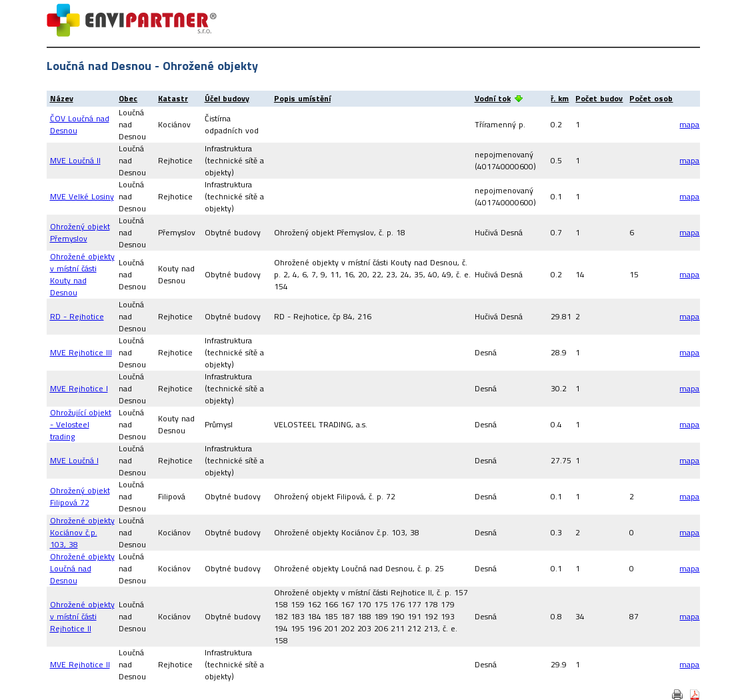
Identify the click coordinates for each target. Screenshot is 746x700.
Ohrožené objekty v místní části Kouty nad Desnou (82, 274)
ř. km (560, 98)
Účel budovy (227, 98)
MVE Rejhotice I (79, 388)
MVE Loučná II (75, 160)
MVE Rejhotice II (80, 664)
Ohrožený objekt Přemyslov (80, 232)
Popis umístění (302, 98)
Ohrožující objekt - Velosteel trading (81, 424)
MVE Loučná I (74, 460)
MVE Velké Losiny (82, 196)
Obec (128, 98)
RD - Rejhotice (77, 316)
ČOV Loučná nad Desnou (80, 124)
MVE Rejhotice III (81, 352)
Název (62, 98)
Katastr (173, 98)
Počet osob (651, 98)
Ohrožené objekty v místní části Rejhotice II (82, 616)
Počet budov (599, 98)
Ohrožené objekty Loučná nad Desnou (82, 568)
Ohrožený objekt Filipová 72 (80, 496)
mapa (689, 124)
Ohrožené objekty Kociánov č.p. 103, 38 (82, 532)
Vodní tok (493, 98)
